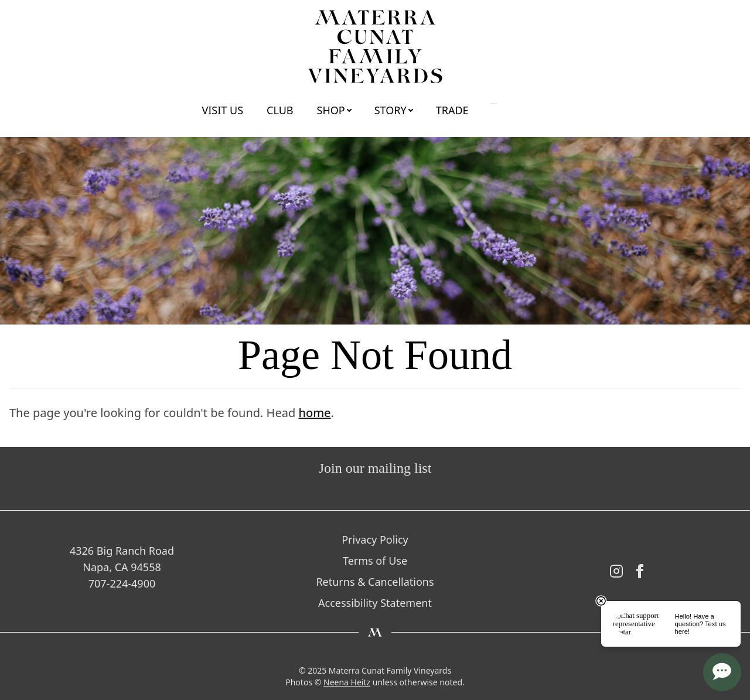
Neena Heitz (347, 682)
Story (391, 110)
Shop (331, 110)
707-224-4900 (122, 583)
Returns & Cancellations (375, 582)
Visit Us (222, 110)
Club (280, 110)
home (314, 413)
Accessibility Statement (375, 603)
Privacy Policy (375, 539)
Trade (452, 110)
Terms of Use (375, 561)
